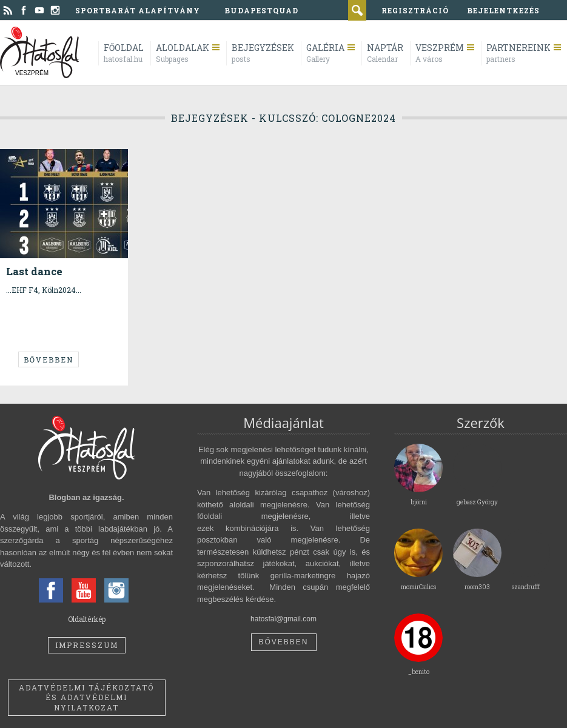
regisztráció (415, 10)
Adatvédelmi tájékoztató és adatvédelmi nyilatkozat (86, 698)
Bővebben (49, 359)
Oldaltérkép (87, 619)
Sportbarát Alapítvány (138, 10)
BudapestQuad (261, 10)
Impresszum (87, 645)
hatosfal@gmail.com (283, 619)
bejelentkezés (503, 10)
